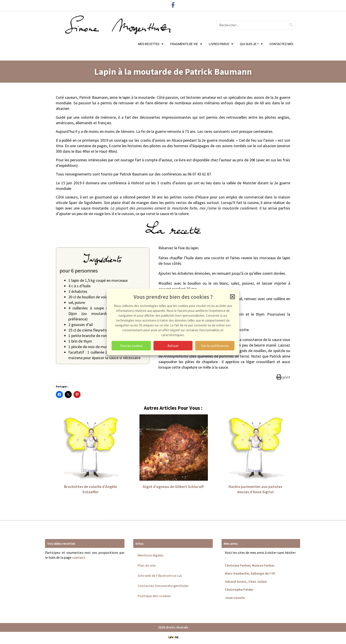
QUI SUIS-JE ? (251, 44)
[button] (233, 297)
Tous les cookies (131, 346)
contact (79, 557)
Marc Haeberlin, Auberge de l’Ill (250, 573)
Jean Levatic (235, 598)
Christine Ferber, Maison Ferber (250, 565)
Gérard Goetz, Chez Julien (246, 581)
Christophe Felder (239, 589)
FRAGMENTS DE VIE (186, 44)
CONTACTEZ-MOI (281, 44)
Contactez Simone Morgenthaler (163, 586)
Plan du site (147, 565)
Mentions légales (151, 555)
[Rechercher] (291, 25)
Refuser (173, 346)
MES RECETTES (151, 44)
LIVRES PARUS (221, 44)
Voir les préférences (215, 346)
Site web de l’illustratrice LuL (160, 575)
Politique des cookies (154, 596)
